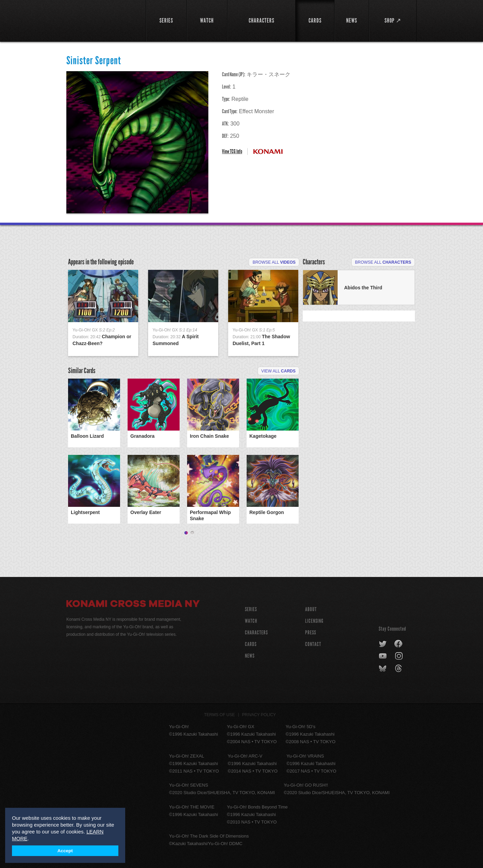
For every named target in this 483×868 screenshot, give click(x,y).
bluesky (383, 669)
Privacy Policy (259, 715)
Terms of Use (220, 715)
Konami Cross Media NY (133, 605)
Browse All (274, 262)
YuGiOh (102, 20)
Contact (313, 644)
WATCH (251, 621)
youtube (383, 656)
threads (399, 669)
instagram (399, 656)
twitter (383, 644)
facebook (399, 644)
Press (311, 633)
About (311, 609)
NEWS (250, 656)
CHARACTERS (256, 633)
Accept (65, 851)
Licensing (314, 621)
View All (278, 371)
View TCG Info (232, 151)
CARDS (251, 644)
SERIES (251, 609)
